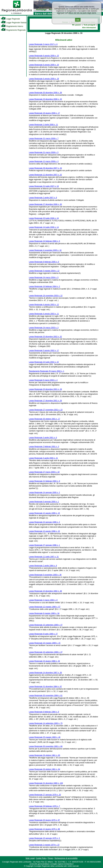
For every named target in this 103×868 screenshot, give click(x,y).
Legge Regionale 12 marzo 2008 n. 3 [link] (44, 161)
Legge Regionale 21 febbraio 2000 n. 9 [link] (44, 481)
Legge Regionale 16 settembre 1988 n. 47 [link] (46, 652)
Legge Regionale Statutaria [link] (15, 23)
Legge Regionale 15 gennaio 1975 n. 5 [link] (44, 838)
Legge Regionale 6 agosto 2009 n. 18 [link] (44, 79)
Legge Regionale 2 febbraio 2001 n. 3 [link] (44, 447)
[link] (17, 14)
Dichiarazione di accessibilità (66, 858)
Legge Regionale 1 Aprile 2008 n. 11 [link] (43, 125)
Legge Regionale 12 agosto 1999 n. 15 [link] (44, 513)
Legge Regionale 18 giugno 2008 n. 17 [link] (44, 113)
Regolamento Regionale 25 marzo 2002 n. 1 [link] (47, 371)
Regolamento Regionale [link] (13, 30)
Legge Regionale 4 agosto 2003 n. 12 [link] (44, 305)
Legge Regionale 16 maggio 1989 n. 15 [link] (45, 643)
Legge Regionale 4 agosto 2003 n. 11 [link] (44, 314)
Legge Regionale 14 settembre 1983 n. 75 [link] (46, 723)
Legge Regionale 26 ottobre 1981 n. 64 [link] (44, 769)
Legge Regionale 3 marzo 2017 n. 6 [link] (43, 44)
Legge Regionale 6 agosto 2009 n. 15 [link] (44, 56)
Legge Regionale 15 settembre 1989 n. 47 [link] (46, 625)
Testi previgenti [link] (89, 25)
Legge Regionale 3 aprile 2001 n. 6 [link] (43, 438)
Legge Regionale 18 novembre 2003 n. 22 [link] (46, 296)
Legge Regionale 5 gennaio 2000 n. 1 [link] (44, 502)
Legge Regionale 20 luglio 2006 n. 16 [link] (44, 218)
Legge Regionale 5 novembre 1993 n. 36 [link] (45, 575)
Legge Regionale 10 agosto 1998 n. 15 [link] (44, 531)
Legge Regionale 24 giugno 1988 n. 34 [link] (44, 661)
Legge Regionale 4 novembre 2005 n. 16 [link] (45, 250)
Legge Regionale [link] (10, 19)
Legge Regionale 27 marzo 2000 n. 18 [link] (44, 472)
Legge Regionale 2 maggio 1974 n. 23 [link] (44, 845)
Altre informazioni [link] (89, 28)
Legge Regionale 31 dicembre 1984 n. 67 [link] (45, 687)
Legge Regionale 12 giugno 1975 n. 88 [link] (44, 829)
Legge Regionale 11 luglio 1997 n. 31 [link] (44, 557)
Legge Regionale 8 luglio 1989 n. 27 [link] (43, 634)
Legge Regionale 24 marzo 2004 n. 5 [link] (44, 278)
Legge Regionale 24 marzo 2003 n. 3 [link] (44, 328)
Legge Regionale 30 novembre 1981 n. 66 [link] (46, 746)
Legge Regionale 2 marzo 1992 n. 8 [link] (43, 600)
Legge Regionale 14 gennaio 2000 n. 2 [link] (44, 492)
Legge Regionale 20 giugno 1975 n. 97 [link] (44, 820)
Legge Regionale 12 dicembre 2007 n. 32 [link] (45, 175)
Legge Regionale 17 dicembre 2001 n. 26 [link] (45, 401)
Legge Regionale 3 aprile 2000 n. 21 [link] (43, 458)
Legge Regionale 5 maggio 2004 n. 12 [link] (44, 271)
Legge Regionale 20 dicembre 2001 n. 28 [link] (45, 389)
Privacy (51, 858)
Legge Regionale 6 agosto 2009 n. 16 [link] (44, 65)
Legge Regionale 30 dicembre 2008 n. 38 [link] (45, 93)
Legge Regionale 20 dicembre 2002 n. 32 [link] (45, 337)
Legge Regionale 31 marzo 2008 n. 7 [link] (44, 139)
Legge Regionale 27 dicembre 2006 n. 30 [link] (45, 204)
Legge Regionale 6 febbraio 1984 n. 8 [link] (44, 712)
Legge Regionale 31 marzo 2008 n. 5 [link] (44, 152)
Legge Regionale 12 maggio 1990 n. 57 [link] (45, 607)
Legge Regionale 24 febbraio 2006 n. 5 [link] (44, 241)
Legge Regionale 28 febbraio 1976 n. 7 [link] (44, 806)
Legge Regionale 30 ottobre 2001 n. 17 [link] (44, 419)
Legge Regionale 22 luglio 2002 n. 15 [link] (44, 362)
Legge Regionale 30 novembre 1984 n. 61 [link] (46, 696)
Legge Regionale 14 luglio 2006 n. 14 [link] (44, 227)
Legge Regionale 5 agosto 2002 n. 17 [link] (44, 351)
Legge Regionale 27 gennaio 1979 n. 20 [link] (45, 795)
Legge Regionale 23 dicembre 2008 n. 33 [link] (45, 99)
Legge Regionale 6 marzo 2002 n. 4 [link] (43, 380)
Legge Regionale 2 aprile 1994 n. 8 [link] (43, 566)
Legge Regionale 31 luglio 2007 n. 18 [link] (44, 186)
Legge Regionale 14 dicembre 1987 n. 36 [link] (45, 673)
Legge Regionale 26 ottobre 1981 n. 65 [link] (44, 755)
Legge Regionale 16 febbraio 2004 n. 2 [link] (44, 286)
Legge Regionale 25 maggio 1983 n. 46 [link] (45, 737)
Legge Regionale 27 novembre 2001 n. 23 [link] (46, 410)
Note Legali (30, 858)
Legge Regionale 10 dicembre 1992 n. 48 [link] (45, 591)
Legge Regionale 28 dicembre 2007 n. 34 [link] (45, 168)
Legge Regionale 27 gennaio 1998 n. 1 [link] (44, 545)
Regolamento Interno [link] (12, 26)
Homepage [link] (41, 10)
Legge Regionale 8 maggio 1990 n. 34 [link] (44, 613)
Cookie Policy (41, 858)
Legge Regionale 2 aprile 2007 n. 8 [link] (43, 198)
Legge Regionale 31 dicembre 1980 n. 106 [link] (46, 783)
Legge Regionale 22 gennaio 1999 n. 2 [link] (44, 522)
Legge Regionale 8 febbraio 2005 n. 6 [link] (44, 262)
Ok (78, 20)
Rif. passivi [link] (76, 25)
